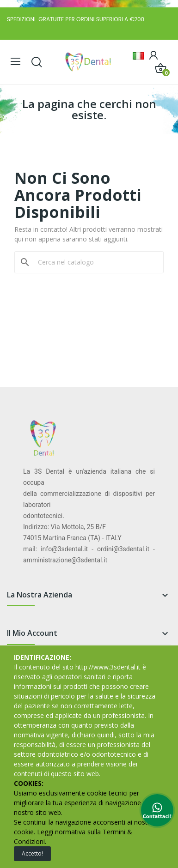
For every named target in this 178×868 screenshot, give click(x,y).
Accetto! (32, 853)
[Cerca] (95, 262)
